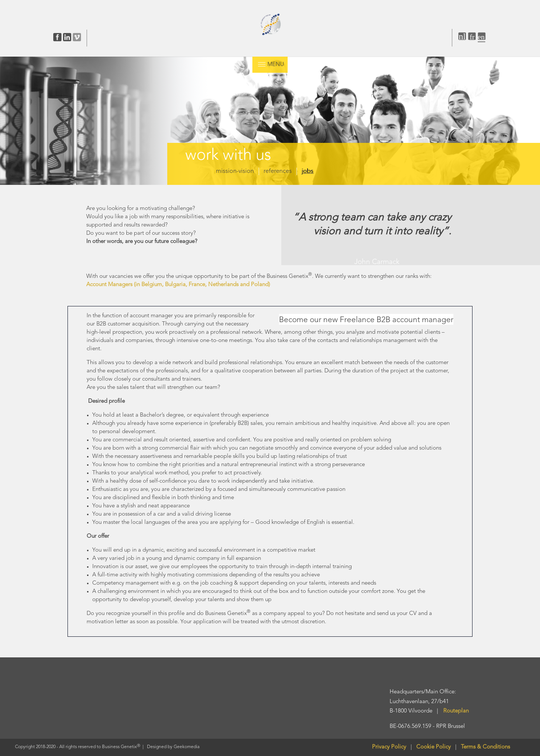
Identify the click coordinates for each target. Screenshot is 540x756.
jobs (307, 172)
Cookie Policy (436, 747)
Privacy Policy (389, 747)
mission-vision (235, 172)
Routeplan (456, 711)
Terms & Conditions (485, 747)
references (278, 172)
